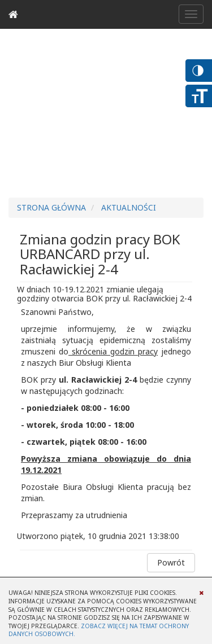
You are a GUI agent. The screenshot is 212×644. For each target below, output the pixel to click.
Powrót (171, 562)
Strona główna (51, 207)
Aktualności (129, 207)
